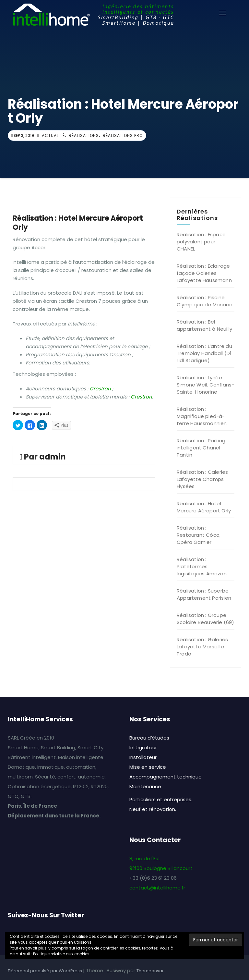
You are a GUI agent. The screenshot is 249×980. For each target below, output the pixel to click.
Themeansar (150, 971)
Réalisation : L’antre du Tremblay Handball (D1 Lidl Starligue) (204, 353)
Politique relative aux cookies (61, 954)
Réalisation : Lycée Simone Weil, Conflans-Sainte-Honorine (205, 385)
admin (53, 457)
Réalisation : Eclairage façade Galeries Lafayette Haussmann (204, 273)
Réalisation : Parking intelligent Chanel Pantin (201, 448)
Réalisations (84, 135)
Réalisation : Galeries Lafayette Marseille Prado (202, 647)
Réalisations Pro (123, 135)
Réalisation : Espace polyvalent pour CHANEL (201, 242)
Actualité (53, 135)
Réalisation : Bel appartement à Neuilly (204, 325)
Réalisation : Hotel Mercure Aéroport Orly (204, 507)
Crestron (100, 389)
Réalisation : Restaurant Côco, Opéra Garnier (199, 535)
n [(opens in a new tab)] (150, 397)
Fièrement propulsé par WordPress (45, 971)
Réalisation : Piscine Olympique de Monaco (205, 301)
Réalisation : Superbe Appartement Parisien (204, 594)
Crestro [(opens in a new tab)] (140, 397)
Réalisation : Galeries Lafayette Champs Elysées (202, 479)
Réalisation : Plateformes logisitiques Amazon (202, 566)
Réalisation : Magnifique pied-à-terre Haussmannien (202, 416)
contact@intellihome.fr (157, 888)
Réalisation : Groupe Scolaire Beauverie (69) (206, 619)
